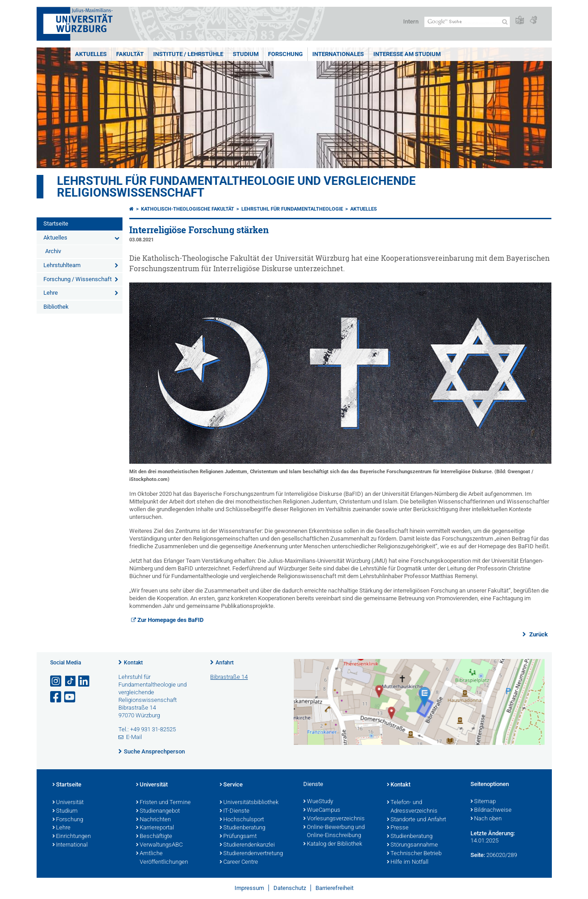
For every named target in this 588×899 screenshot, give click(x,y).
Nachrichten (153, 820)
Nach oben (486, 819)
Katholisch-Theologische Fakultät (188, 209)
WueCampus (322, 810)
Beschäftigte (154, 837)
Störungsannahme (412, 845)
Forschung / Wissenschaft (78, 279)
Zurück (538, 634)
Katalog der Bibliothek (333, 844)
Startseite (56, 224)
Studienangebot (158, 811)
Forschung (285, 54)
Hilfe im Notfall (408, 862)
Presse (398, 828)
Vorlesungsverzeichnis (334, 819)
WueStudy (318, 802)
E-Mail (134, 737)
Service (231, 785)
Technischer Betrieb (414, 854)
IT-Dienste (235, 811)
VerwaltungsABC (159, 845)
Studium (246, 54)
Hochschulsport (242, 820)
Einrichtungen (72, 837)
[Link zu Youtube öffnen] (71, 697)
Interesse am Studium (407, 54)
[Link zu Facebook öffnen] (56, 697)
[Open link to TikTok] (71, 681)
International (70, 845)
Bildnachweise (491, 810)
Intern (411, 21)
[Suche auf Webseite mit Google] (467, 22)
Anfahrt (225, 663)
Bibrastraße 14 (229, 677)
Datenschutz (290, 888)
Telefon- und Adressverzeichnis (412, 807)
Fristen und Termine (163, 803)
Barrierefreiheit (334, 888)
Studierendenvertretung (251, 854)
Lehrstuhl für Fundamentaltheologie (292, 209)
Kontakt (133, 663)
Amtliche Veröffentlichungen (162, 858)
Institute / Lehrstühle (188, 54)
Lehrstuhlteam (62, 265)
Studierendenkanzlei (247, 845)
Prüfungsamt (238, 837)
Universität (68, 803)
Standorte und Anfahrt (416, 820)
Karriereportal (155, 828)
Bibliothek (56, 307)
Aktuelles (91, 54)
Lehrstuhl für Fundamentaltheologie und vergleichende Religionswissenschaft (236, 187)
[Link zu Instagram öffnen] (56, 681)
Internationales (338, 54)
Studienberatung (242, 828)
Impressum (249, 888)
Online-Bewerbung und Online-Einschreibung (334, 832)
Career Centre (239, 862)
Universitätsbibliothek (249, 803)
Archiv (53, 251)
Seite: (478, 855)
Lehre (51, 293)
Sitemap (483, 802)
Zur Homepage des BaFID (170, 620)
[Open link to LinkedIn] (85, 681)
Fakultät (130, 54)
